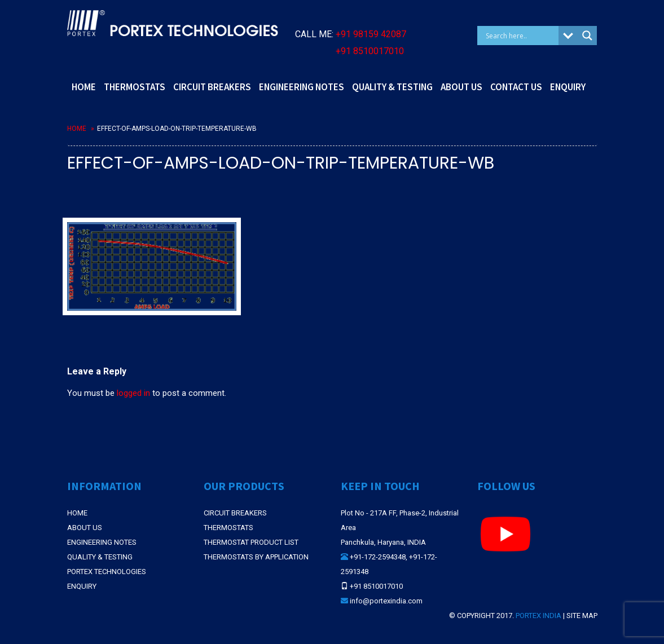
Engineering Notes (102, 542)
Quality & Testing (100, 557)
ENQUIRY (568, 87)
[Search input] (521, 36)
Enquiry (82, 586)
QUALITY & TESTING (392, 87)
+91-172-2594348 (378, 557)
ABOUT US (461, 87)
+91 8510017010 (370, 51)
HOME (84, 87)
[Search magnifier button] (587, 36)
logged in (133, 393)
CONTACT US (516, 87)
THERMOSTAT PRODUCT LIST (251, 542)
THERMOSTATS (135, 87)
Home (77, 129)
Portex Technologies (107, 572)
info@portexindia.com (386, 601)
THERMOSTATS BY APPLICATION (256, 557)
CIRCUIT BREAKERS (212, 87)
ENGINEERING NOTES (302, 87)
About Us (85, 528)
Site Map (582, 616)
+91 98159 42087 (371, 34)
